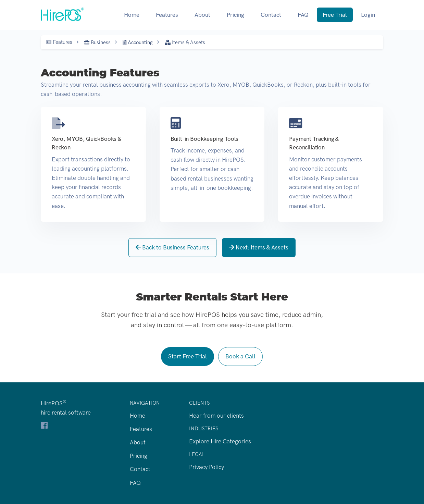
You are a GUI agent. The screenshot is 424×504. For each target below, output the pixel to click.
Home (132, 15)
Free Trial (335, 15)
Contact (271, 15)
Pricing (235, 15)
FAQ (303, 15)
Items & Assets (185, 42)
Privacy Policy (207, 467)
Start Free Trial (188, 356)
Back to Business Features (172, 247)
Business (97, 42)
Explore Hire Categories (220, 441)
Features (167, 15)
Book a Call (240, 356)
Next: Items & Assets (259, 247)
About (202, 15)
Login (368, 15)
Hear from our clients (216, 416)
